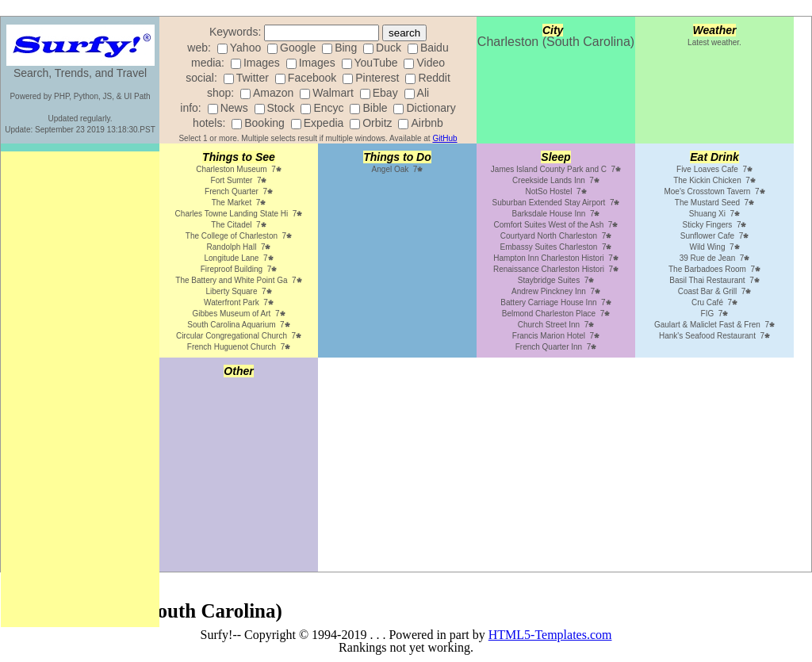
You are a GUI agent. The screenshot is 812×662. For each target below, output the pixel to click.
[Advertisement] (80, 389)
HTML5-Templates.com (550, 635)
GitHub (444, 138)
